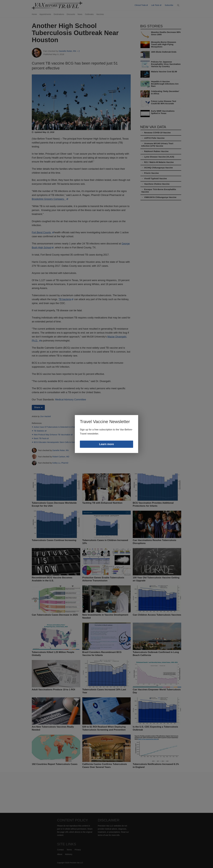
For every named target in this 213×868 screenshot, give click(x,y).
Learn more (107, 447)
